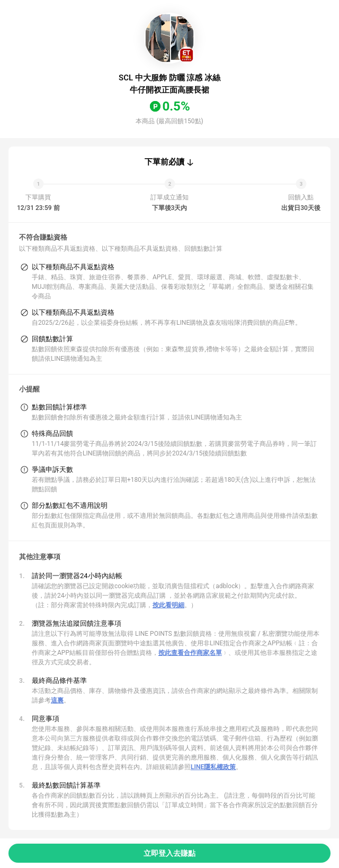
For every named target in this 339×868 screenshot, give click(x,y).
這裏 (57, 700)
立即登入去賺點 (169, 853)
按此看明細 (168, 605)
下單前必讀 (164, 162)
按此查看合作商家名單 (190, 653)
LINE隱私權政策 (213, 767)
